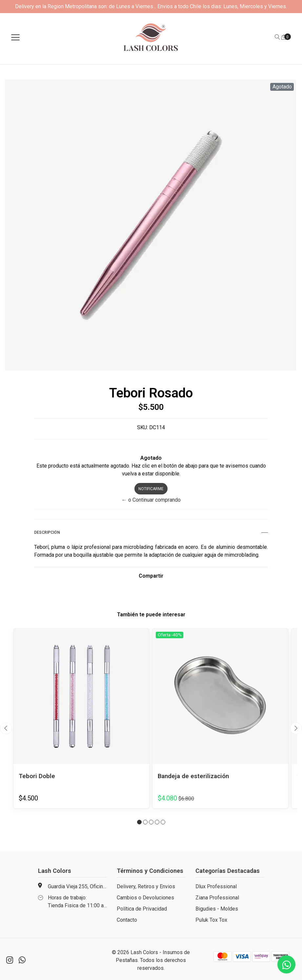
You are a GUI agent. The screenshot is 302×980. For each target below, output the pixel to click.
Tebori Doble (38, 776)
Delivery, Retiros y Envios (146, 886)
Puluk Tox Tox (211, 920)
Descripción (151, 532)
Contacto (127, 920)
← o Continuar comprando (151, 500)
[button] (139, 822)
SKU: (142, 427)
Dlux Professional (216, 886)
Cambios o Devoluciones (145, 898)
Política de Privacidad (142, 909)
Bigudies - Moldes (217, 909)
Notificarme (151, 489)
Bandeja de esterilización (196, 776)
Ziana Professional (217, 898)
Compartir (151, 576)
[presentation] (6, 728)
